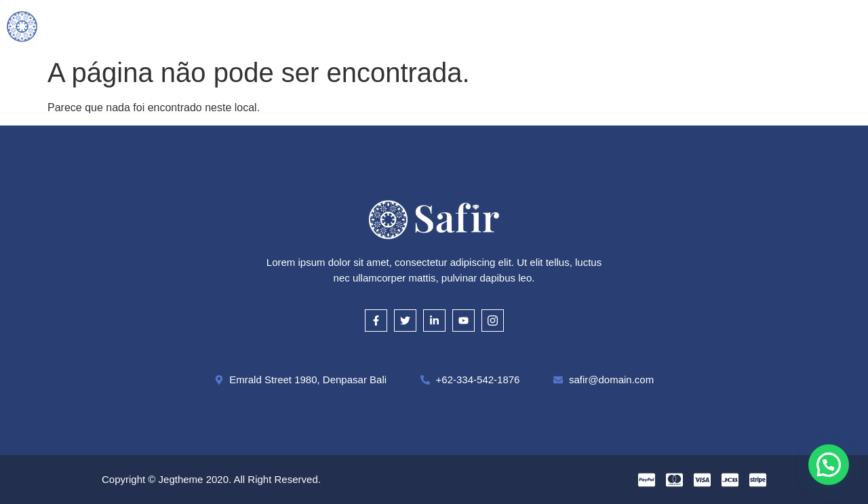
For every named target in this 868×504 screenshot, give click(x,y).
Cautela (491, 25)
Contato (655, 25)
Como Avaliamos (404, 25)
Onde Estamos (572, 25)
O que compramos (294, 25)
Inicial (209, 25)
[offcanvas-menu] (856, 25)
